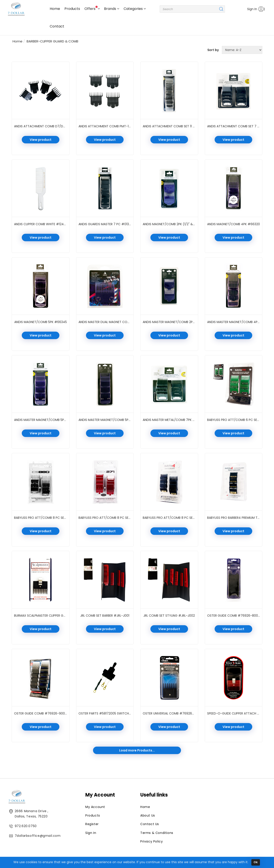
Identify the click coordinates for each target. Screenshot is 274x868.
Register (92, 824)
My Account (95, 807)
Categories (135, 9)
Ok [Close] (256, 863)
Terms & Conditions (157, 833)
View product (41, 140)
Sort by (213, 50)
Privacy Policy (152, 841)
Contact (57, 26)
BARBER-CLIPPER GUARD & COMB (52, 41)
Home (55, 9)
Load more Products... (137, 750)
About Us (148, 815)
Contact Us (150, 824)
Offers (92, 8)
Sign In (254, 9)
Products (72, 9)
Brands (112, 9)
